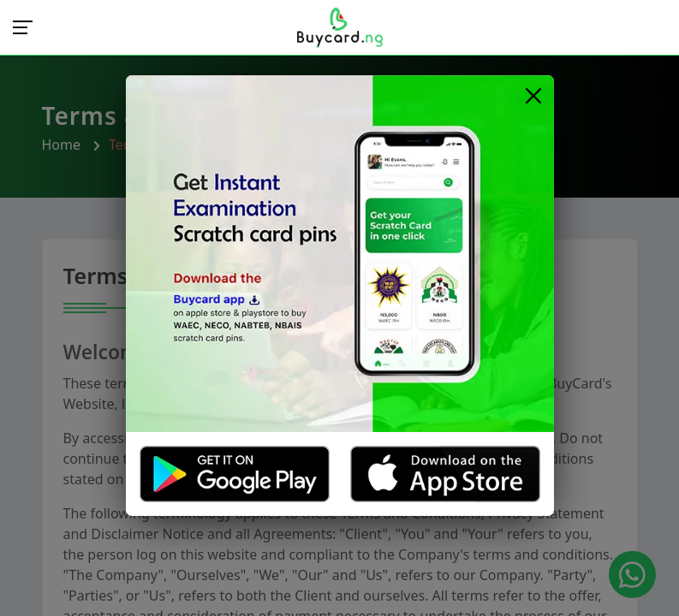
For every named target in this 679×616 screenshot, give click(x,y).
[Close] (534, 95)
